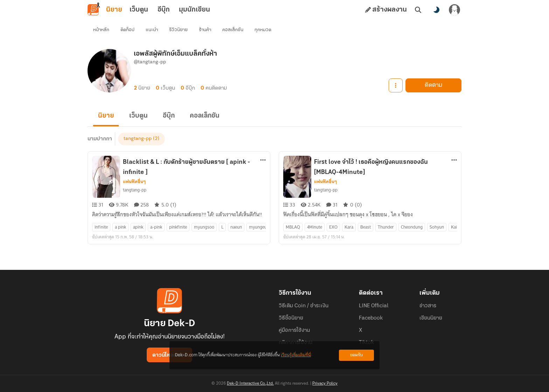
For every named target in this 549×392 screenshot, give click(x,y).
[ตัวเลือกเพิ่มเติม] (263, 160)
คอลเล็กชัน (233, 30)
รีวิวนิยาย (178, 30)
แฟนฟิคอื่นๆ (134, 182)
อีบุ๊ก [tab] (164, 10)
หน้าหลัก (101, 30)
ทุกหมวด (263, 30)
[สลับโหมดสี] (436, 10)
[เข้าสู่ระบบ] (454, 10)
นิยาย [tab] (114, 10)
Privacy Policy (325, 384)
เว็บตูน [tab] (139, 10)
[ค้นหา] (418, 10)
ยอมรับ (356, 355)
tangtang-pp (138, 139)
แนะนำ (152, 30)
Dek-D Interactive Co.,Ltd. (250, 384)
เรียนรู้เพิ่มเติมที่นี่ (296, 355)
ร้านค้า (205, 30)
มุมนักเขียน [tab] (194, 10)
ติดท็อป (127, 30)
